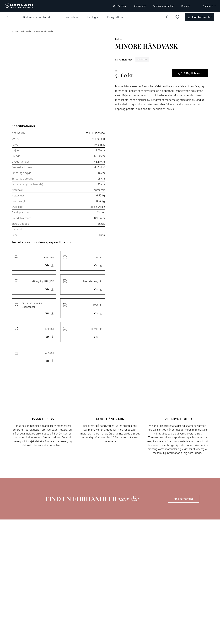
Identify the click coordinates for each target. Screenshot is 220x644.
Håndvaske (27, 31)
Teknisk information (164, 6)
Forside (15, 31)
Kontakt (185, 6)
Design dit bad (116, 17)
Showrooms (140, 6)
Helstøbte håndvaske (44, 31)
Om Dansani (120, 6)
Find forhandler (184, 499)
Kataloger (93, 17)
